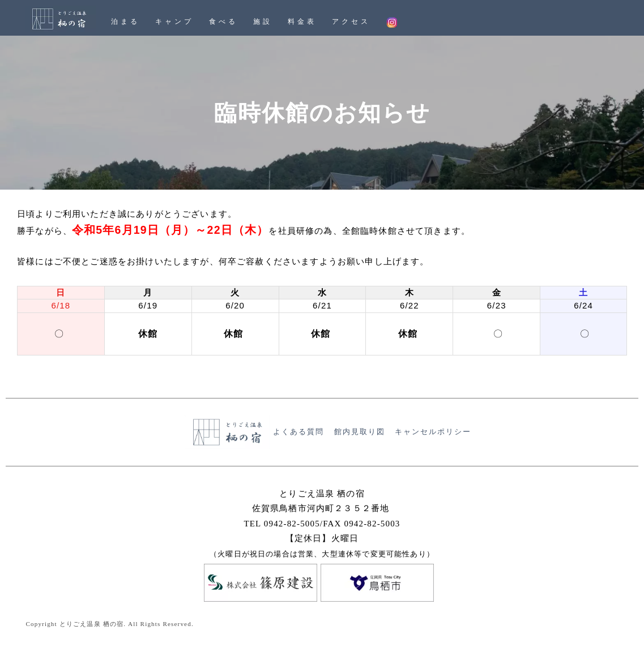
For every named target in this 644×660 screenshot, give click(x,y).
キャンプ (174, 22)
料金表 (302, 22)
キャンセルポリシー (433, 432)
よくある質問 (298, 432)
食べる (223, 22)
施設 (263, 22)
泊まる (125, 22)
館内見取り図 (360, 432)
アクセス (351, 22)
